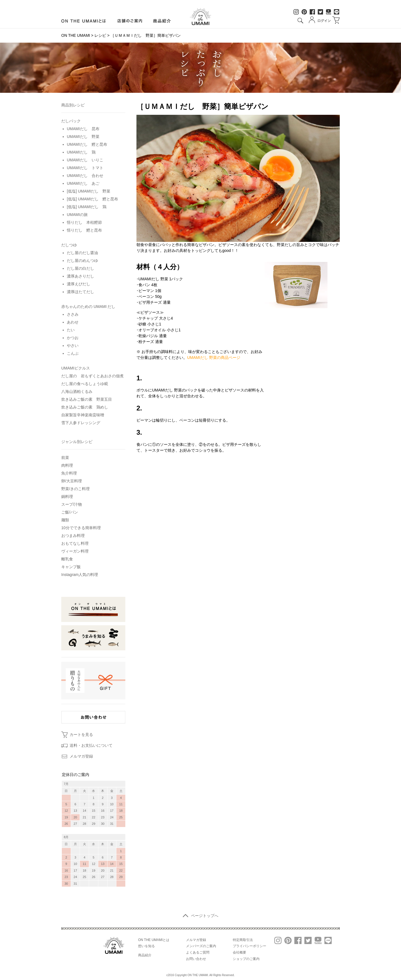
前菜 (65, 458)
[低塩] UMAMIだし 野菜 (89, 191)
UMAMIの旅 (77, 215)
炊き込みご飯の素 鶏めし (85, 407)
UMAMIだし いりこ (85, 160)
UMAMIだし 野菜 (83, 137)
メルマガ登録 (81, 756)
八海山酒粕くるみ (77, 391)
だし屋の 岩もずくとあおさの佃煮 (92, 376)
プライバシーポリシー (250, 946)
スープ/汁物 (72, 504)
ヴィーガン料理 (75, 551)
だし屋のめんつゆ (82, 261)
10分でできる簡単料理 (81, 528)
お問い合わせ (196, 959)
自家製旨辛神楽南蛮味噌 (83, 415)
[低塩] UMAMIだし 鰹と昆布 (92, 199)
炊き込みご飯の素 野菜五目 (87, 399)
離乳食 (67, 559)
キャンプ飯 (71, 567)
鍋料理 (67, 497)
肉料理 (67, 465)
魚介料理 (69, 473)
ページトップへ (200, 916)
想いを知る (146, 946)
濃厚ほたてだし (80, 292)
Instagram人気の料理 (80, 575)
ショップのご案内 (246, 959)
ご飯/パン (70, 512)
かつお (73, 338)
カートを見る (81, 735)
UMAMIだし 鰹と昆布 (87, 144)
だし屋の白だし (80, 268)
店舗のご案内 (130, 21)
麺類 (65, 520)
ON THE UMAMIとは (154, 940)
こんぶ (73, 353)
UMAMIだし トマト (85, 168)
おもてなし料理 (75, 543)
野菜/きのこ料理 (75, 489)
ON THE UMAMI (76, 35)
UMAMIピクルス (76, 368)
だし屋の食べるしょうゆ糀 (85, 384)
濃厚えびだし (79, 284)
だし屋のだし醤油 (82, 253)
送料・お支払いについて (91, 745)
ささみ (73, 314)
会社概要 (239, 952)
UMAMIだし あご (83, 183)
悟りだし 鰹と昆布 (84, 230)
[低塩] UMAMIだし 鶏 (87, 207)
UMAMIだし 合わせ (85, 176)
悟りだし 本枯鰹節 (84, 222)
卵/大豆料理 (72, 481)
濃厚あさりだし (80, 276)
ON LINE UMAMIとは (84, 21)
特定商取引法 (243, 940)
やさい (73, 346)
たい (71, 330)
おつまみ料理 (73, 536)
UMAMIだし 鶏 (81, 152)
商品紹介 (162, 21)
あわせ (73, 322)
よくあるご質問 (198, 952)
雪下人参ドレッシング (81, 423)
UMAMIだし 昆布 (83, 129)
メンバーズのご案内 (201, 946)
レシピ (100, 35)
